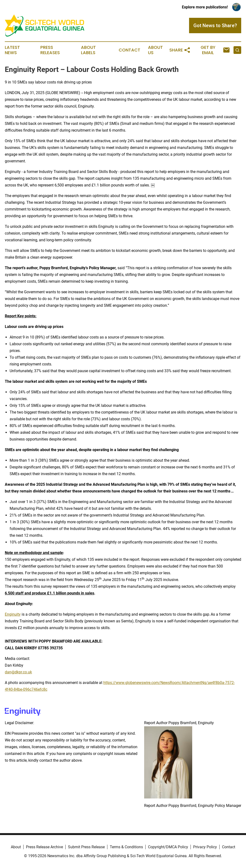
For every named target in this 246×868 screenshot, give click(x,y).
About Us (155, 50)
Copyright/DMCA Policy (168, 847)
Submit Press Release (86, 847)
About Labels (88, 50)
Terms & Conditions (126, 847)
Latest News (12, 50)
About (16, 847)
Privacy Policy (205, 847)
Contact (129, 50)
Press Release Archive (44, 847)
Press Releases (50, 50)
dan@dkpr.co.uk (18, 672)
